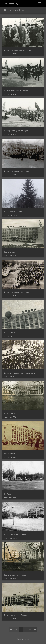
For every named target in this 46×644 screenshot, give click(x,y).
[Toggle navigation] (40, 3)
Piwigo (26, 639)
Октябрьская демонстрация (16, 90)
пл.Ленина (21, 10)
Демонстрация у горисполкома (17, 50)
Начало (5, 10)
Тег (11, 10)
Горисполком (10, 252)
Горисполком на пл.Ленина (16, 534)
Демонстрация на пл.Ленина (17, 171)
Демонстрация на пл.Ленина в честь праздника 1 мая (23, 373)
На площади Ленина (13, 211)
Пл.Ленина (9, 494)
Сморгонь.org (11, 3)
